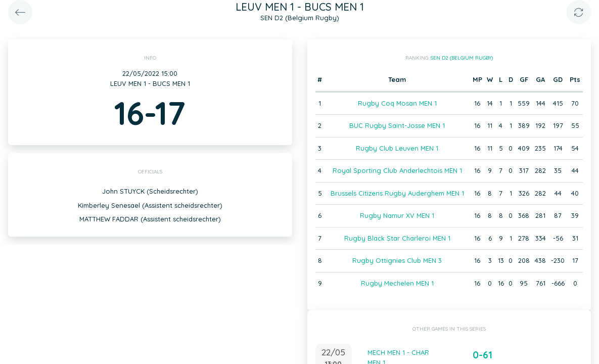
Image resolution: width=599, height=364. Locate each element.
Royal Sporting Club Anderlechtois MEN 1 (397, 170)
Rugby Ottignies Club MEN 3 (397, 260)
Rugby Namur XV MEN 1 (397, 215)
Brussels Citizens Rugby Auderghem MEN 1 (397, 193)
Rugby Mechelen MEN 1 (397, 283)
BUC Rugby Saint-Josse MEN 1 (397, 125)
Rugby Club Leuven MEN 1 (397, 148)
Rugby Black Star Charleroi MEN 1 (397, 238)
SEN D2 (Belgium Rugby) (462, 58)
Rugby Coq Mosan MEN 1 (397, 103)
